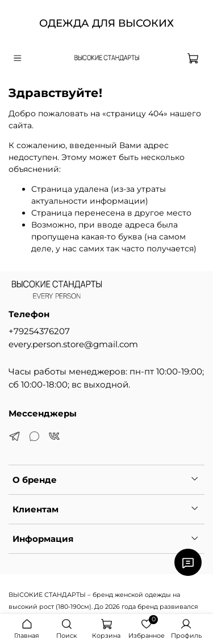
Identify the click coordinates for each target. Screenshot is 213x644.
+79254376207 (39, 331)
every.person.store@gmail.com (73, 344)
